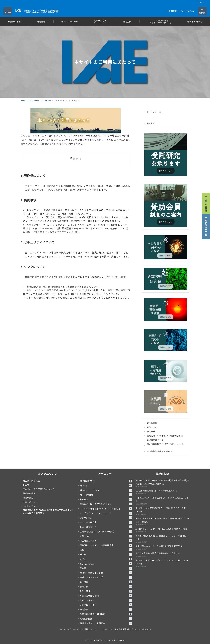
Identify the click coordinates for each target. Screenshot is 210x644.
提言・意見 (106, 591)
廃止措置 (106, 582)
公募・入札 (150, 123)
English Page (188, 11)
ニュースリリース (153, 112)
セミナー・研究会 (106, 522)
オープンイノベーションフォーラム (106, 513)
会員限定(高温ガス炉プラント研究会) (106, 531)
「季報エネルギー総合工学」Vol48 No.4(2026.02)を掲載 (162, 499)
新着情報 (173, 11)
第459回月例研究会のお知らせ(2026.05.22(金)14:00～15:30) (162, 510)
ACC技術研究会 (106, 481)
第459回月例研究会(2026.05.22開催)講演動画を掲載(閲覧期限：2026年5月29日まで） (162, 482)
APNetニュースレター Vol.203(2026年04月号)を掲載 (162, 529)
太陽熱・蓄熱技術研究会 (106, 573)
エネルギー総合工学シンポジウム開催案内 (106, 509)
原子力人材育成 (106, 564)
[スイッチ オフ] (202, 11)
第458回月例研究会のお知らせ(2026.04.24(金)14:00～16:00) (162, 562)
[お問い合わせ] (206, 204)
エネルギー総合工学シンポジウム (106, 504)
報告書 (106, 568)
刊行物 (106, 554)
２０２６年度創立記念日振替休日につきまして (158, 553)
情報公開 (106, 587)
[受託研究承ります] (206, 227)
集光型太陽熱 (106, 619)
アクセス (202, 3)
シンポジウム (106, 518)
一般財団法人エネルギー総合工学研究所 (108, 640)
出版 (106, 550)
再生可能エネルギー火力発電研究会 (106, 545)
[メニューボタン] (8, 11)
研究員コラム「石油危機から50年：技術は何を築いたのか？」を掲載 (162, 520)
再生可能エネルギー (106, 541)
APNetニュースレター (106, 490)
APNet (106, 486)
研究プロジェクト (106, 605)
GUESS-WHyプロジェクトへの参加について (156, 491)
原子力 (106, 559)
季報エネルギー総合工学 (106, 577)
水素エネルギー (106, 600)
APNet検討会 (106, 495)
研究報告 (106, 609)
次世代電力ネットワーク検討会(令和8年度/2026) (159, 546)
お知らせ (106, 499)
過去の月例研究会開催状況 (106, 614)
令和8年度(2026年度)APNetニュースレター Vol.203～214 (162, 537)
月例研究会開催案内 (106, 596)
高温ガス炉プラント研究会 (106, 623)
